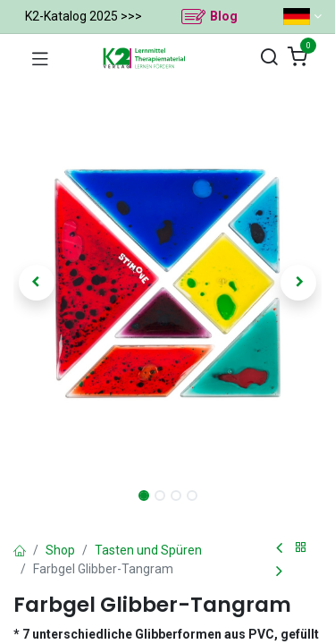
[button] (37, 283)
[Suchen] (269, 58)
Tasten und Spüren (148, 550)
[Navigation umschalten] (40, 58)
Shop (60, 550)
